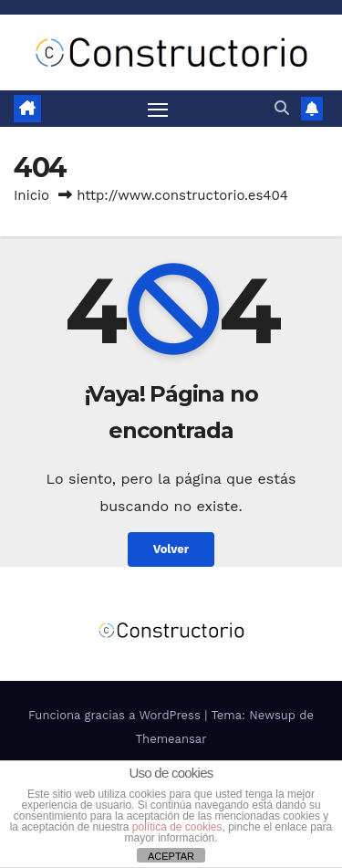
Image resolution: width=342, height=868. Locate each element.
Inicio (31, 195)
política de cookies (177, 827)
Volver (171, 549)
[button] (282, 108)
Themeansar (171, 739)
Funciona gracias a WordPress (116, 715)
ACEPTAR (171, 856)
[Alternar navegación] (158, 109)
